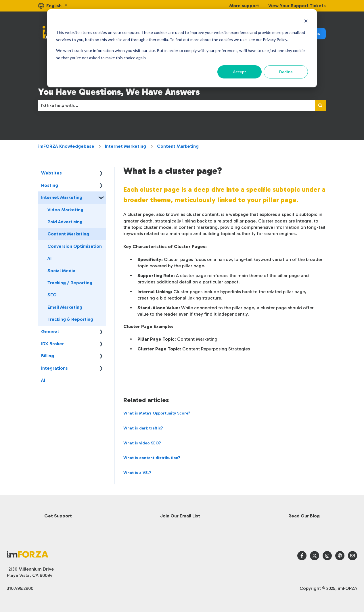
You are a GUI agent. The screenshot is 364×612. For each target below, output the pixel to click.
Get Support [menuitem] (58, 516)
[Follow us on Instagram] (327, 556)
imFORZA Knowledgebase (66, 146)
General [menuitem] (50, 332)
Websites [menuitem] (51, 173)
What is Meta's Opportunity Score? (157, 413)
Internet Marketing (126, 146)
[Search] (320, 105)
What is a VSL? (137, 473)
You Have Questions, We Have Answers (119, 92)
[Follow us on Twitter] (315, 556)
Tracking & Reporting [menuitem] (70, 319)
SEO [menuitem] (52, 295)
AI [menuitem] (49, 258)
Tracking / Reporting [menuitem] (70, 283)
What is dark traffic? (143, 428)
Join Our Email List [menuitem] (180, 516)
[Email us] (352, 556)
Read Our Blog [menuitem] (304, 516)
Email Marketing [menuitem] (65, 307)
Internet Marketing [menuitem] (62, 197)
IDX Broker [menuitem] (52, 344)
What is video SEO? (142, 443)
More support (244, 6)
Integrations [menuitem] (54, 368)
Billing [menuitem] (48, 356)
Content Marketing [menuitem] (68, 234)
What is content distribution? (152, 458)
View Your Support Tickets (297, 6)
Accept (240, 72)
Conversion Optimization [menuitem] (75, 246)
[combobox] (177, 105)
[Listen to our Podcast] (340, 556)
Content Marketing (178, 146)
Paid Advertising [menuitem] (65, 222)
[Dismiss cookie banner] (306, 22)
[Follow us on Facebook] (302, 556)
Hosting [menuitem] (50, 185)
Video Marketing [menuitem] (65, 210)
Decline (286, 72)
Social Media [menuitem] (61, 271)
